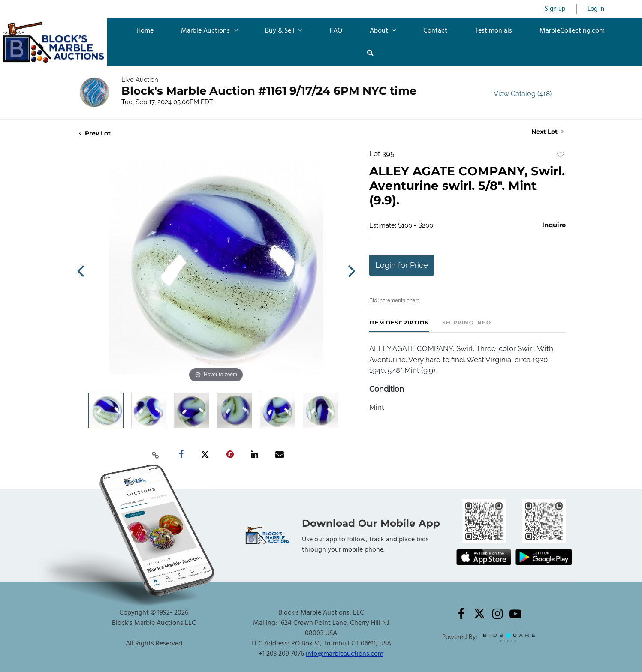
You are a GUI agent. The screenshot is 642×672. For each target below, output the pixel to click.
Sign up (555, 9)
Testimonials (493, 31)
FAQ (336, 31)
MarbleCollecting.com (572, 31)
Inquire (554, 225)
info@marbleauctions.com (345, 654)
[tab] (399, 326)
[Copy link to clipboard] (155, 455)
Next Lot (547, 132)
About (383, 31)
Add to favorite (561, 155)
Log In (596, 9)
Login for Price (402, 265)
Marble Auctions (209, 31)
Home (145, 31)
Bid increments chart (394, 300)
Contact (435, 31)
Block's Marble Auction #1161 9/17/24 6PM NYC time (269, 91)
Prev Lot (95, 133)
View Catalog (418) (523, 94)
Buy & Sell (284, 31)
